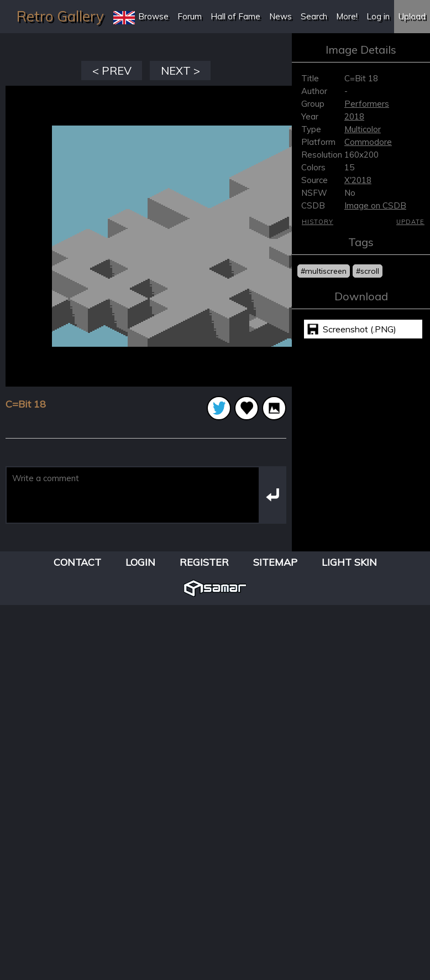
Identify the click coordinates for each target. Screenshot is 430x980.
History (318, 222)
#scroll (368, 271)
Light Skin (349, 562)
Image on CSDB (375, 205)
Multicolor (363, 129)
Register (204, 562)
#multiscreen (324, 271)
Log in (378, 16)
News (280, 16)
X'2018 (358, 180)
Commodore (368, 142)
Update (410, 222)
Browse (153, 16)
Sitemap (275, 562)
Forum (190, 16)
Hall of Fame (235, 16)
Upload (412, 16)
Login (140, 562)
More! (347, 16)
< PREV (112, 71)
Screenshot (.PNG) (360, 329)
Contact (77, 562)
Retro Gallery (60, 16)
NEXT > (180, 71)
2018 (354, 116)
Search (314, 16)
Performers (367, 104)
